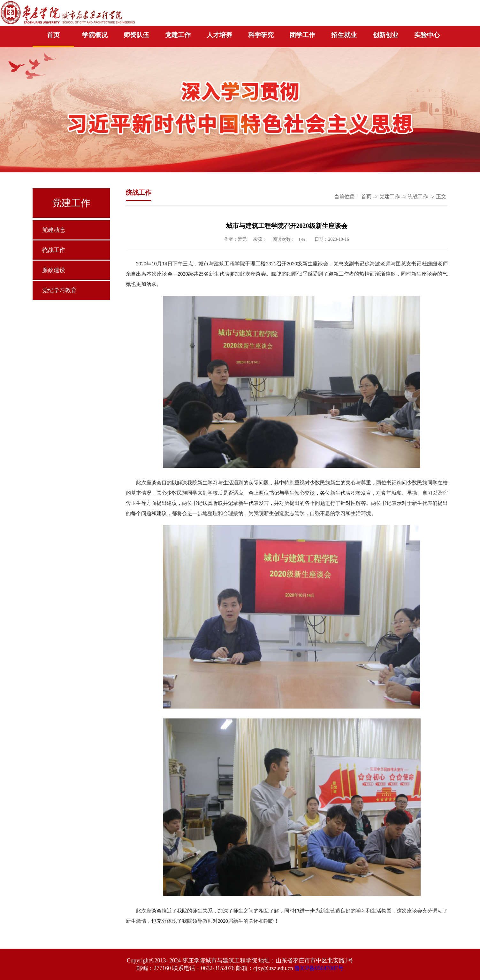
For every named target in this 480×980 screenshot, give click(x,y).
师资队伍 (136, 35)
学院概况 (95, 35)
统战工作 (54, 250)
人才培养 (219, 35)
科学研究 (261, 35)
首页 (53, 35)
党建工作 (178, 35)
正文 (441, 196)
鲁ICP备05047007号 (319, 968)
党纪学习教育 (59, 290)
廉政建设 (54, 270)
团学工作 (302, 35)
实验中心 (427, 35)
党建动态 (54, 230)
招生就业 (344, 35)
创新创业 (385, 35)
